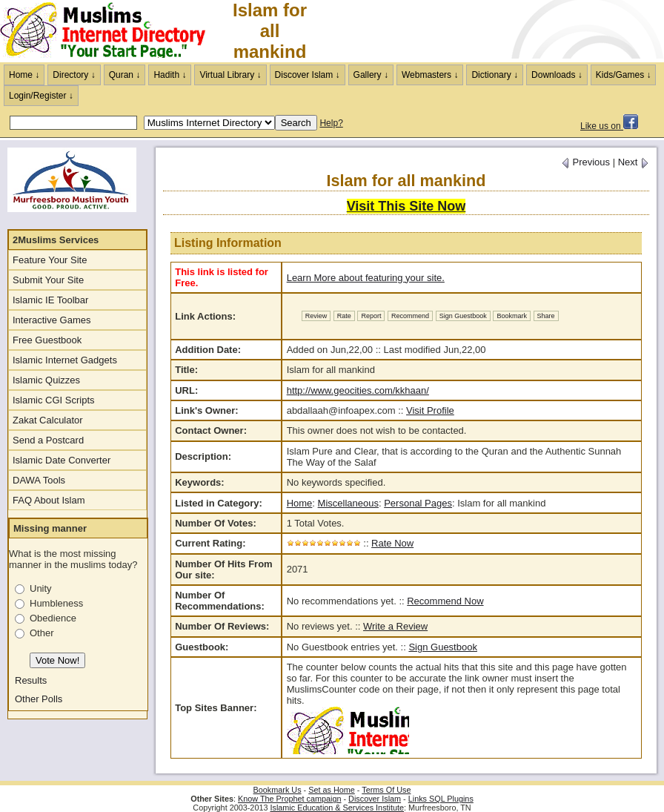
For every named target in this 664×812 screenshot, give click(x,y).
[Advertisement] (491, 31)
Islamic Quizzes (46, 380)
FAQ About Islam (49, 500)
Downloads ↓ (557, 75)
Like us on (609, 126)
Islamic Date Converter (62, 460)
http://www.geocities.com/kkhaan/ (358, 390)
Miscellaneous (348, 503)
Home (300, 503)
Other (42, 633)
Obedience (53, 618)
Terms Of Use (386, 790)
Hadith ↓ (170, 75)
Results (31, 680)
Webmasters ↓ (430, 75)
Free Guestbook (47, 340)
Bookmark (512, 316)
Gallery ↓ (371, 75)
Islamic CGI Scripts (54, 400)
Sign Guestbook (463, 316)
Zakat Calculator (48, 420)
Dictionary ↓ (495, 75)
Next (634, 162)
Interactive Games (52, 320)
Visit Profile (430, 410)
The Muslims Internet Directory (111, 31)
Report (371, 316)
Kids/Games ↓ (624, 75)
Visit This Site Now (406, 206)
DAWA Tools (39, 480)
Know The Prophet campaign (289, 799)
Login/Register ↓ (41, 96)
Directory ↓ (74, 75)
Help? (331, 123)
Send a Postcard (48, 440)
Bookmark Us (278, 790)
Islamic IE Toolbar (50, 300)
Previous (585, 162)
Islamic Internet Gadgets (65, 360)
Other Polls (39, 699)
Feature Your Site (50, 260)
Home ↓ (24, 75)
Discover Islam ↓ (308, 75)
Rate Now (392, 543)
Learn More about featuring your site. (366, 278)
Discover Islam (375, 799)
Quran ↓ (125, 75)
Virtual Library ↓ (230, 75)
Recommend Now (445, 601)
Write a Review (395, 626)
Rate (344, 316)
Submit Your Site (48, 280)
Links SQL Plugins (441, 799)
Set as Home (332, 790)
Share (546, 316)
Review (316, 316)
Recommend (410, 316)
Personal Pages (418, 503)
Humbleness (56, 603)
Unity (41, 588)
